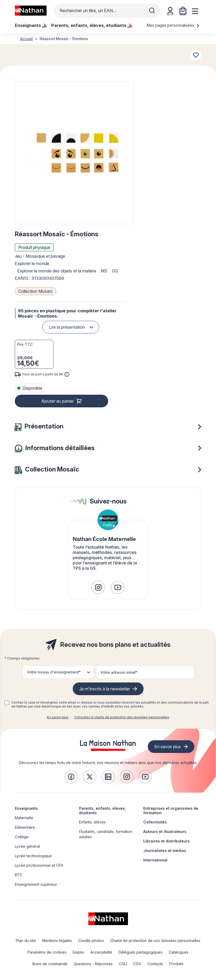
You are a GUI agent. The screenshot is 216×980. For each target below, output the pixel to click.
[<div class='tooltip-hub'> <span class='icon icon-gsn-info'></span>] (67, 374)
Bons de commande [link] (50, 964)
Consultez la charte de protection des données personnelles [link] (122, 717)
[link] (98, 587)
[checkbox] (7, 703)
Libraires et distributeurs (167, 841)
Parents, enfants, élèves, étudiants (102, 811)
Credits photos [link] (91, 941)
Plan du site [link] (26, 941)
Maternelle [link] (24, 818)
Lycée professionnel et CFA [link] (39, 865)
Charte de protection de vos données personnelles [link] (155, 941)
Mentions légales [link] (57, 941)
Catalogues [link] (179, 952)
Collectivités (155, 822)
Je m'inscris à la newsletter (105, 689)
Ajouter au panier (58, 401)
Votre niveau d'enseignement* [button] (54, 672)
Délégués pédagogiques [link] (140, 952)
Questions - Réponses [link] (93, 964)
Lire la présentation (67, 327)
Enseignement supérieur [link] (36, 884)
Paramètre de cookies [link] (47, 952)
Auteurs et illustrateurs (165, 831)
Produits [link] (176, 964)
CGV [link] (137, 964)
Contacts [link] (155, 964)
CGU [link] (123, 964)
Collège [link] (22, 837)
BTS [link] (18, 875)
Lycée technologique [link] (33, 856)
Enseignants (26, 808)
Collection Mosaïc (36, 291)
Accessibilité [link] (101, 952)
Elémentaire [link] (25, 827)
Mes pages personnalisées (173, 25)
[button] (74, 153)
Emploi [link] (78, 952)
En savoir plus (58, 717)
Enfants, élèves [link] (92, 822)
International (155, 860)
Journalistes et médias (165, 851)
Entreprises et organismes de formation (171, 811)
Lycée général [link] (27, 846)
